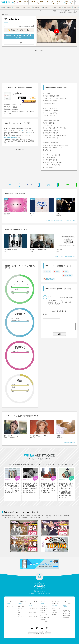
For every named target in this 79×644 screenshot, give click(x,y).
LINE (67, 185)
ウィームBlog (44, 609)
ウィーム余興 (44, 621)
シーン (20, 609)
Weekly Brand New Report (66, 616)
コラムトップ (44, 607)
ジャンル (20, 611)
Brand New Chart (67, 614)
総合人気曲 (21, 607)
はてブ (49, 185)
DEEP (8, 11)
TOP (3, 11)
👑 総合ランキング (19, 30)
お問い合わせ (48, 632)
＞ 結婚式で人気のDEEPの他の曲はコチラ (64, 256)
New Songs (54, 612)
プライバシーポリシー (33, 632)
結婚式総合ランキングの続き (15, 193)
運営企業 (41, 632)
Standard (54, 614)
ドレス (20, 613)
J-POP (15, 107)
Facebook (30, 185)
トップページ (10, 607)
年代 (19, 615)
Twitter (11, 185)
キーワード (21, 617)
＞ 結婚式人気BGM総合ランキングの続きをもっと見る (61, 220)
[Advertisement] (39, 66)
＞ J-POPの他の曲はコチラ (68, 443)
